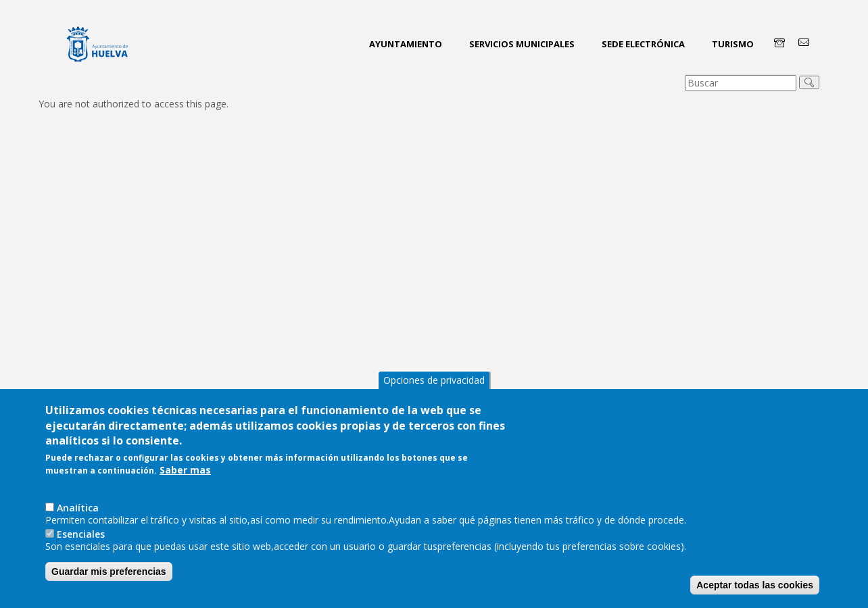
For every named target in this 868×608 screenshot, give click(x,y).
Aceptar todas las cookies (755, 585)
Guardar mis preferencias (109, 572)
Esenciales (81, 534)
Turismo (733, 44)
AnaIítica (78, 508)
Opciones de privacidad (434, 380)
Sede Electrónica (643, 44)
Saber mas (185, 470)
